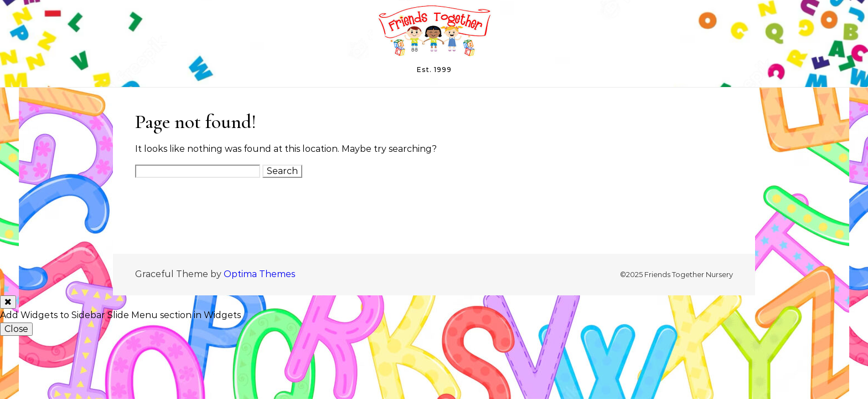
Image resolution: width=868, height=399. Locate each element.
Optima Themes (259, 274)
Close (16, 329)
